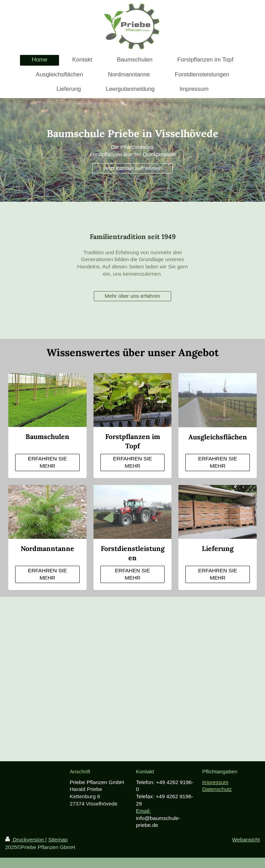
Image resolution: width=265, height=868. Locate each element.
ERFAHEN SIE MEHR (132, 574)
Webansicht (246, 840)
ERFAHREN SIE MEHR (47, 462)
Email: (143, 811)
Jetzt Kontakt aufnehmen (132, 168)
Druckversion (25, 840)
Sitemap (58, 840)
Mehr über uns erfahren (133, 296)
